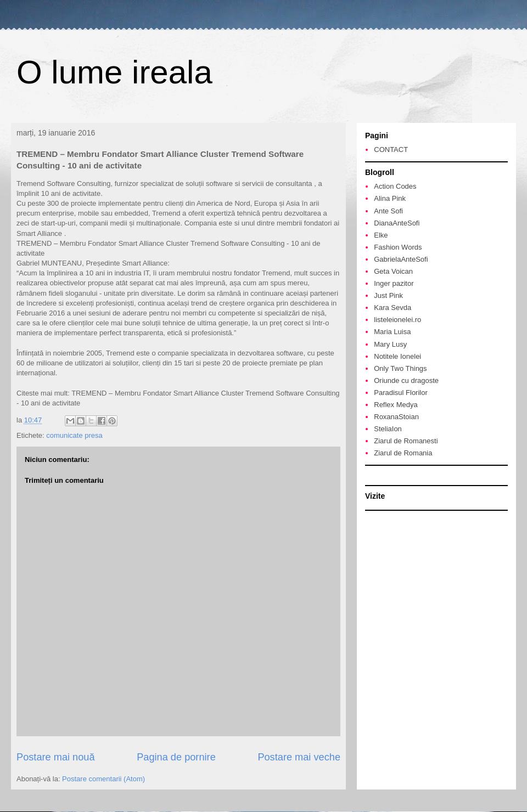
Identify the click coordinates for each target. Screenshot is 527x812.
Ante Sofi (388, 211)
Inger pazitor (394, 283)
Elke (381, 235)
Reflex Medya (396, 405)
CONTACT (391, 150)
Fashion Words (398, 247)
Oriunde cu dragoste (406, 380)
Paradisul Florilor (401, 393)
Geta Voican (393, 271)
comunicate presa (74, 435)
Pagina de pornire (176, 757)
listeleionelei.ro (397, 320)
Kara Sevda (393, 308)
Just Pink (388, 295)
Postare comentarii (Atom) (103, 779)
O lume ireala (114, 72)
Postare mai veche (299, 757)
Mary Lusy (390, 344)
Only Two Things (400, 368)
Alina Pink (390, 198)
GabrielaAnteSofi (401, 259)
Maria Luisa (392, 332)
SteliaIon (388, 429)
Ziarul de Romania (403, 453)
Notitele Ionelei (397, 356)
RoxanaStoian (396, 417)
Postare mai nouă (56, 757)
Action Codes (395, 186)
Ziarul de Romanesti (406, 441)
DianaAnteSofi (397, 223)
